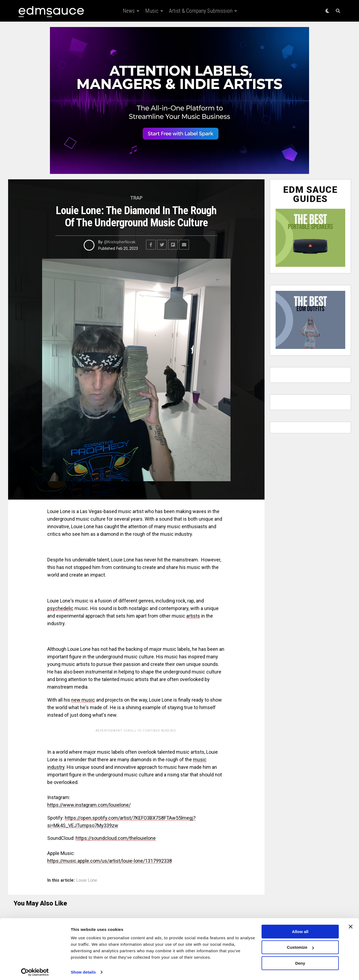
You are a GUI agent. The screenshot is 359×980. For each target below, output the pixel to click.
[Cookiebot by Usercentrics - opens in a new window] (35, 969)
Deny (300, 960)
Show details (83, 969)
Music (152, 11)
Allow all (300, 929)
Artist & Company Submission (201, 11)
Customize (300, 944)
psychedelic (60, 608)
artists (193, 616)
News (129, 11)
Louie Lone (87, 880)
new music (83, 700)
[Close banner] (351, 924)
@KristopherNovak (120, 242)
